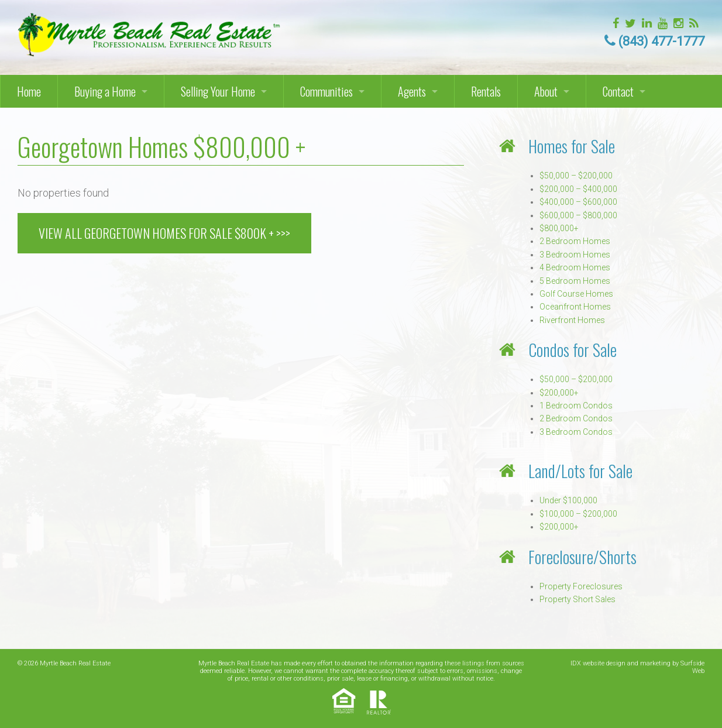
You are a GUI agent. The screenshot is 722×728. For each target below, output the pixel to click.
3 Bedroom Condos (576, 432)
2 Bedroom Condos (576, 418)
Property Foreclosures (581, 586)
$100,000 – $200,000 (578, 514)
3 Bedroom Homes (575, 255)
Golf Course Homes (576, 294)
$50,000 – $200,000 (576, 176)
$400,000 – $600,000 (578, 202)
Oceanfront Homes (575, 307)
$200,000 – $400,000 (578, 189)
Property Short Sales (577, 599)
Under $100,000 (568, 500)
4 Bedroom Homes (575, 267)
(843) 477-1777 (661, 41)
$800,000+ (559, 228)
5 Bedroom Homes (575, 281)
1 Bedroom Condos (576, 406)
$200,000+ (559, 393)
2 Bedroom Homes (575, 241)
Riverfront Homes (572, 320)
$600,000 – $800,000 (578, 215)
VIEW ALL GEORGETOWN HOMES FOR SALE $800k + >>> (164, 233)
